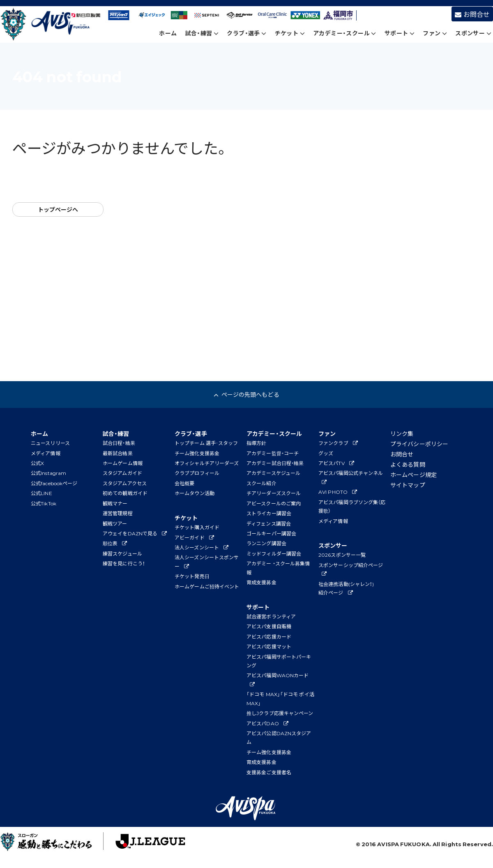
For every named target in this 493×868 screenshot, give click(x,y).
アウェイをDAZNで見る (135, 533)
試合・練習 (202, 33)
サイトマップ (408, 485)
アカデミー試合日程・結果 (275, 463)
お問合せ (472, 14)
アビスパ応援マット (269, 646)
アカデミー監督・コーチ (273, 453)
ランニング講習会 (266, 543)
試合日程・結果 (119, 443)
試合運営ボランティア (271, 616)
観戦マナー (115, 503)
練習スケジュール (122, 553)
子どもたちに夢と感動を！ (50, 843)
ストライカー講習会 (269, 513)
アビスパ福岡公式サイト (47, 25)
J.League (143, 843)
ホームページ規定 (414, 475)
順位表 (115, 543)
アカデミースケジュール (273, 473)
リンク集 (402, 433)
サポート (400, 33)
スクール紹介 (261, 483)
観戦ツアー (115, 523)
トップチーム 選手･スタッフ (206, 443)
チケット (290, 33)
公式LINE (41, 493)
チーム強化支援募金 (197, 453)
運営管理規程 (118, 513)
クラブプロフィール (197, 473)
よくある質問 (408, 464)
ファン (435, 33)
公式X (37, 463)
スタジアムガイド (122, 473)
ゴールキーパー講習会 (271, 533)
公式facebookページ (54, 483)
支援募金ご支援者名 (269, 772)
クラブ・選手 (246, 33)
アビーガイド (194, 537)
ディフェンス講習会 (269, 523)
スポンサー (473, 33)
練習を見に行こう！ (124, 563)
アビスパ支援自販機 (269, 626)
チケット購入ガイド (197, 527)
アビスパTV (336, 463)
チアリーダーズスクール (274, 493)
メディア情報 (46, 453)
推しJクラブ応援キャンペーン (280, 713)
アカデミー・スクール (345, 33)
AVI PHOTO (338, 492)
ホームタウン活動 (195, 493)
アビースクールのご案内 (274, 503)
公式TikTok (44, 503)
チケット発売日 (192, 576)
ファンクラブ (338, 443)
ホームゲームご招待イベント (207, 586)
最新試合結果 (118, 453)
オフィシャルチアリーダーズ (207, 463)
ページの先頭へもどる (246, 394)
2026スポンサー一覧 (342, 555)
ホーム (168, 33)
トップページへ (58, 209)
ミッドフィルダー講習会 (274, 553)
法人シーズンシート (202, 547)
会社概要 (184, 483)
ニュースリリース (50, 443)
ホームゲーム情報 (123, 463)
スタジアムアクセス (125, 483)
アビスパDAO (267, 723)
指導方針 (256, 443)
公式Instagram (48, 473)
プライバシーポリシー (419, 444)
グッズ (326, 453)
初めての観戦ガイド (125, 493)
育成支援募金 (261, 582)
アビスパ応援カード (269, 637)
